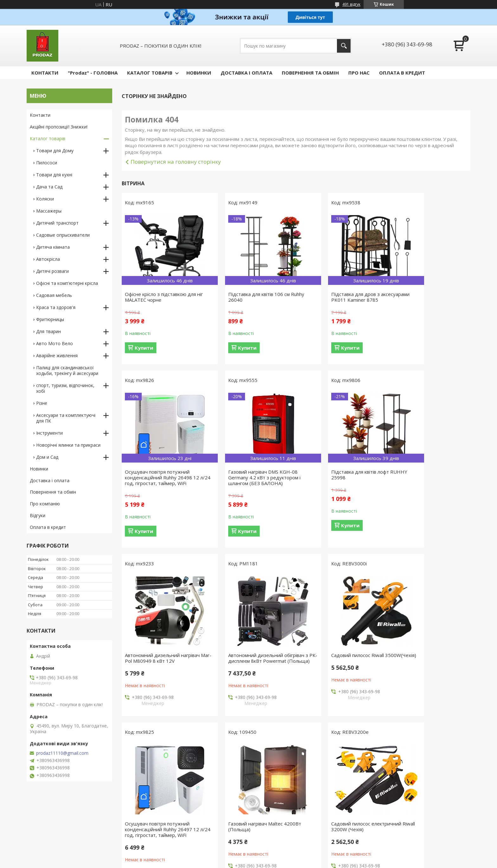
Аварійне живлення (57, 355)
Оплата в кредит (48, 527)
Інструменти (49, 433)
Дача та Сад (49, 187)
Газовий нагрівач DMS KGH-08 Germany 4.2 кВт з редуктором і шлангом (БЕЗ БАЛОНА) (161, 483)
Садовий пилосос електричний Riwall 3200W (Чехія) (427, 664)
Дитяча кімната (53, 247)
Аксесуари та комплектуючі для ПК (66, 418)
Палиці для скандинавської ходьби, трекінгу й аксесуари (67, 370)
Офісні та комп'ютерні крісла (67, 283)
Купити (144, 348)
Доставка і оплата (50, 480)
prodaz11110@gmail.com (62, 753)
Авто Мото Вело (55, 343)
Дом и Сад (47, 457)
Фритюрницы (50, 319)
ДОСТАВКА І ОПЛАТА (246, 73)
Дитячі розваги (52, 271)
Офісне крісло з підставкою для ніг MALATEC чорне (160, 297)
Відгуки (38, 515)
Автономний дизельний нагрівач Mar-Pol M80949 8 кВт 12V (340, 480)
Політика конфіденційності (306, 862)
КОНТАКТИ (45, 73)
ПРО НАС (359, 73)
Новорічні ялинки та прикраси (68, 445)
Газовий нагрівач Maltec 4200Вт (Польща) (339, 664)
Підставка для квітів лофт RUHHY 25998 (243, 480)
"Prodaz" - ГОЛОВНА (93, 73)
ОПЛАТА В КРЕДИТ (402, 73)
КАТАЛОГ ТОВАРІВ (150, 73)
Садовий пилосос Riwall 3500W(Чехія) (151, 664)
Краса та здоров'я (56, 307)
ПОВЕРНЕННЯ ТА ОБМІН (310, 73)
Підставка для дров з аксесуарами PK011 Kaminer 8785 (335, 300)
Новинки (39, 469)
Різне (42, 403)
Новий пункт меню (50, 826)
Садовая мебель (54, 295)
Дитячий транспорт (57, 223)
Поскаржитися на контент (252, 862)
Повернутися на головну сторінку (176, 162)
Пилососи (47, 163)
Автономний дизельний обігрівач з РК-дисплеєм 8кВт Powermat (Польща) (425, 483)
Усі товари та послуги (294, 739)
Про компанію (45, 504)
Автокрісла (48, 259)
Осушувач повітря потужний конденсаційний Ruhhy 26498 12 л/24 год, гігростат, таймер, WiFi (429, 300)
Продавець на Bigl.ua (248, 856)
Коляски (45, 199)
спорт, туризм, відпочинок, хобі (65, 388)
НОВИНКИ (199, 73)
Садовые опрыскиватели (63, 235)
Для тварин (48, 331)
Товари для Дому (55, 151)
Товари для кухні (54, 175)
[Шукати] (344, 46)
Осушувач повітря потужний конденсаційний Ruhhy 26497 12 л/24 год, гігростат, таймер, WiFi (251, 667)
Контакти (40, 115)
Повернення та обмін (53, 492)
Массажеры (49, 211)
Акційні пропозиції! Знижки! (59, 127)
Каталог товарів (48, 138)
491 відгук (351, 4)
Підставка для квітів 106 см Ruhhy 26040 (245, 297)
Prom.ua (280, 850)
